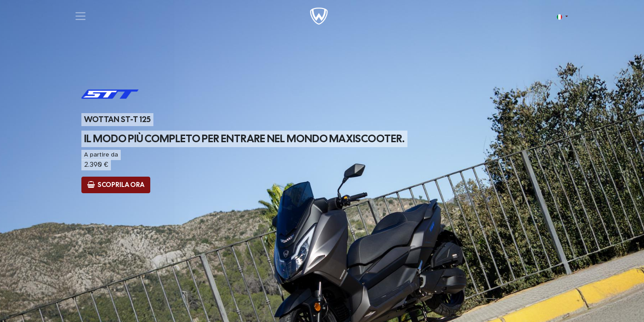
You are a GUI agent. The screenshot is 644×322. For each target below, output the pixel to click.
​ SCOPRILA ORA (116, 185)
